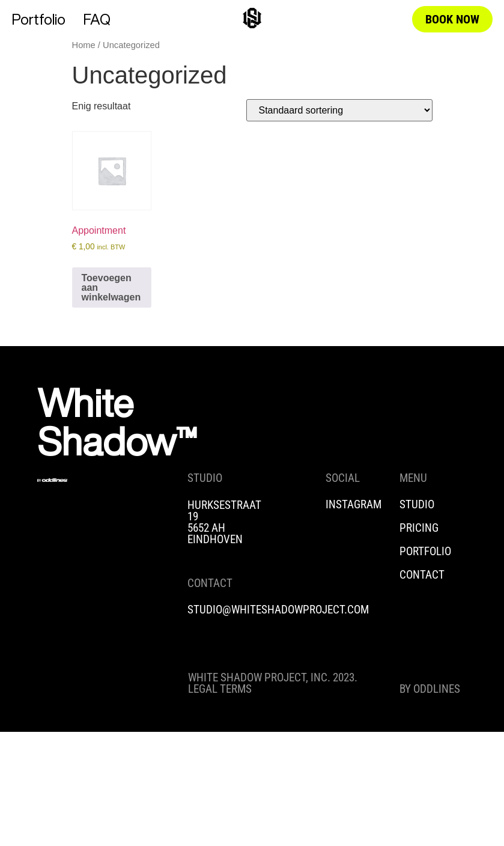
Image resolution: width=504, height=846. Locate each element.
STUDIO (417, 504)
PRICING (419, 528)
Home (84, 45)
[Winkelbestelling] (339, 110)
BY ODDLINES (430, 689)
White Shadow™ (117, 422)
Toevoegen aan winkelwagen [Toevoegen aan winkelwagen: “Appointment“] (111, 288)
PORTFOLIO (425, 551)
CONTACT (422, 575)
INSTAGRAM (354, 504)
